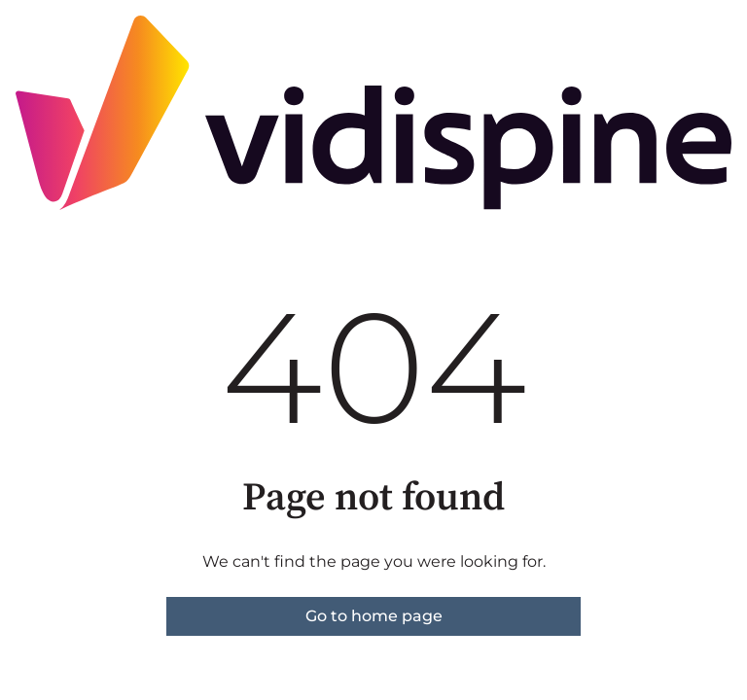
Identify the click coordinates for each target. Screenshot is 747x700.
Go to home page (374, 616)
